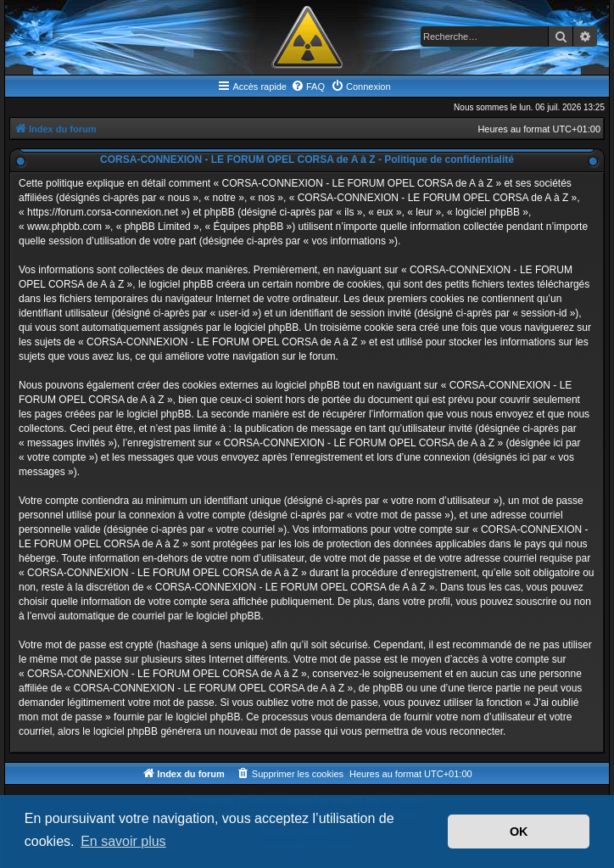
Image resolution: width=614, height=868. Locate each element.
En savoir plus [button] (123, 841)
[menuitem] (308, 87)
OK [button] (519, 832)
